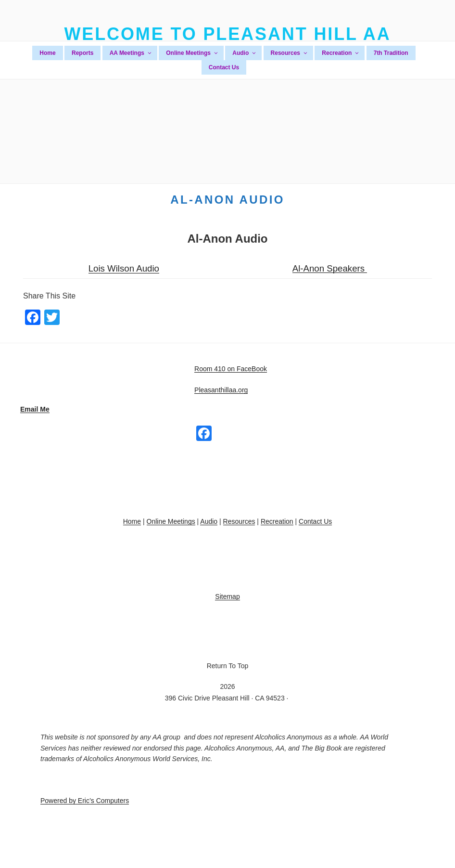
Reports (82, 53)
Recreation (341, 53)
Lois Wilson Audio (124, 268)
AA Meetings (131, 53)
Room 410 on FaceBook (231, 369)
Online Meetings (192, 53)
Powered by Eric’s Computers (85, 801)
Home (47, 53)
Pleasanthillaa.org (221, 390)
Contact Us (224, 67)
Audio (245, 53)
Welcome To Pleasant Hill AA (227, 34)
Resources (290, 53)
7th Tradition (391, 53)
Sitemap (227, 596)
